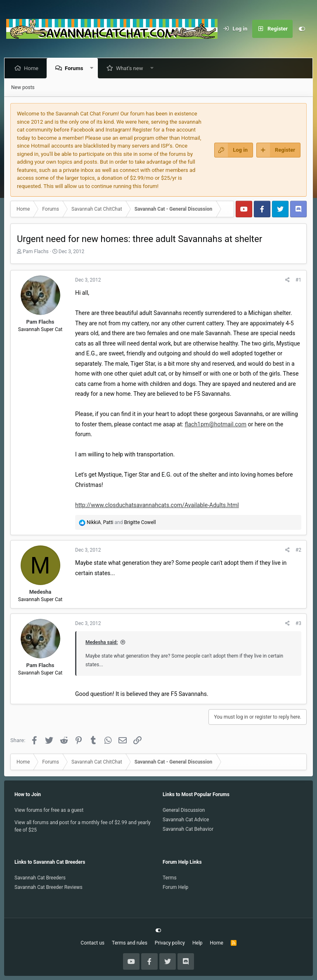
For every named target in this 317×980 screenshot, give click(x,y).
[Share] (287, 280)
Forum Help (175, 887)
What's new (131, 68)
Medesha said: (102, 642)
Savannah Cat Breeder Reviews (48, 887)
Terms (170, 878)
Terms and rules (130, 943)
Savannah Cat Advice (186, 820)
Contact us (92, 943)
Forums (76, 68)
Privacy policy (170, 943)
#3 (298, 623)
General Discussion (184, 810)
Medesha (40, 592)
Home (33, 68)
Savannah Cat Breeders (40, 878)
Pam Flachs (36, 251)
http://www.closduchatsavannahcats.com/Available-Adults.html (157, 505)
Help (198, 943)
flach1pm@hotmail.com (216, 424)
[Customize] (302, 29)
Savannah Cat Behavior (188, 829)
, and (121, 522)
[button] (93, 68)
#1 (298, 280)
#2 (298, 550)
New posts (23, 87)
